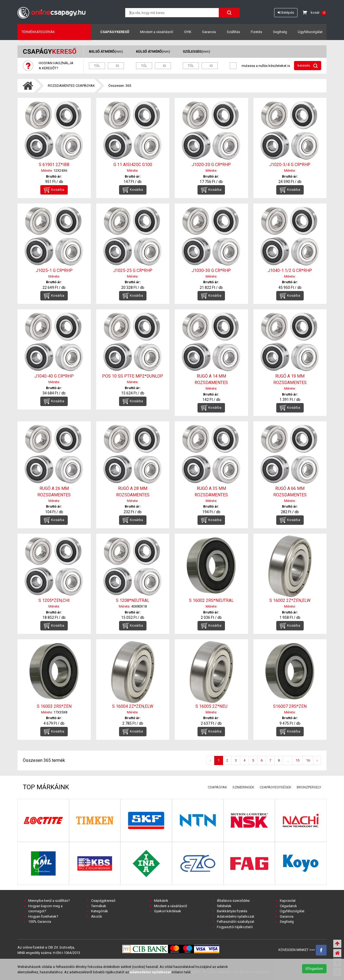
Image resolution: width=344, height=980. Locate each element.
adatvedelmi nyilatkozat (150, 972)
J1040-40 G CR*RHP (54, 376)
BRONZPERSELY (309, 787)
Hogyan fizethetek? (43, 916)
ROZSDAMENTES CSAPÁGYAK (71, 86)
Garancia (209, 32)
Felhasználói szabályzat (236, 922)
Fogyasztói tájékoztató (235, 927)
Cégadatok (288, 906)
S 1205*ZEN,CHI (54, 600)
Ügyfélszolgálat (310, 32)
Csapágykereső (115, 32)
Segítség (280, 32)
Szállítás (233, 32)
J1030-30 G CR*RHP (211, 270)
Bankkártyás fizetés (232, 911)
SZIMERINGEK (243, 787)
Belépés (286, 12)
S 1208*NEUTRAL (133, 600)
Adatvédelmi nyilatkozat (236, 916)
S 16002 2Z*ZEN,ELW (290, 600)
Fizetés (256, 32)
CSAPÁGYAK (217, 787)
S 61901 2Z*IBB (54, 165)
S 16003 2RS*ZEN (54, 706)
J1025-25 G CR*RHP (133, 270)
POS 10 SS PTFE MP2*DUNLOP (133, 376)
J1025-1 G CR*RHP (54, 270)
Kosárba (54, 190)
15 (298, 760)
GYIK (188, 32)
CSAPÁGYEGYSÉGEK (275, 787)
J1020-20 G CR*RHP (211, 165)
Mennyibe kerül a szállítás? (49, 901)
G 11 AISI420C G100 (133, 165)
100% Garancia (40, 922)
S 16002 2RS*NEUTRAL (211, 600)
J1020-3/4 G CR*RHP (290, 165)
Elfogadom (314, 969)
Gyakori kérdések (168, 911)
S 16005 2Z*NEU (211, 706)
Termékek (99, 906)
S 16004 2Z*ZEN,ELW (133, 706)
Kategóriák (100, 911)
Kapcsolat (288, 901)
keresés (308, 66)
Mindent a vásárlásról (157, 32)
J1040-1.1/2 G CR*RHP (290, 270)
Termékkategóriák (38, 32)
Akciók (97, 916)
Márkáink (161, 901)
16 (308, 760)
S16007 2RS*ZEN (290, 706)
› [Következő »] (317, 760)
